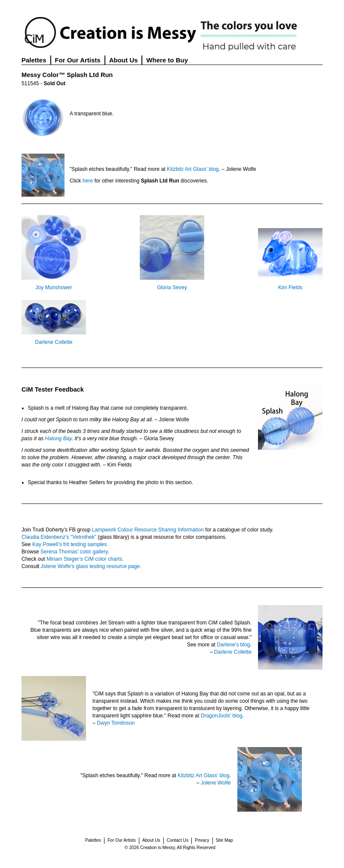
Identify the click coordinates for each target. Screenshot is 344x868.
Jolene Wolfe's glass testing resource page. (91, 566)
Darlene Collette (54, 342)
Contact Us (178, 840)
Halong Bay (58, 439)
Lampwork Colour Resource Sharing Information (148, 530)
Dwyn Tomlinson (116, 723)
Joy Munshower (54, 287)
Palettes (34, 60)
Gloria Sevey (172, 287)
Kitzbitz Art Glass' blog (193, 169)
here (88, 181)
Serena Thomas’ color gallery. (75, 552)
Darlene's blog (233, 645)
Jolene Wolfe (216, 783)
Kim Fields (290, 287)
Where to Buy (167, 60)
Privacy (202, 840)
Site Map (224, 840)
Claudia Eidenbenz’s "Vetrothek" (59, 537)
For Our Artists (78, 60)
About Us (124, 60)
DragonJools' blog (222, 716)
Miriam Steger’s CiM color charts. (85, 559)
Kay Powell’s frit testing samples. (70, 544)
